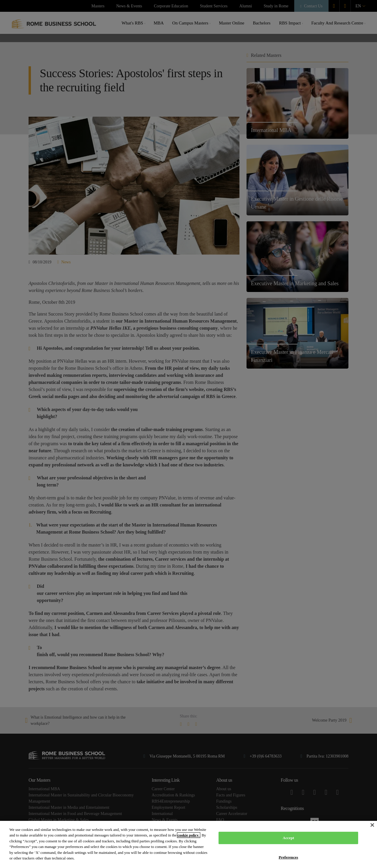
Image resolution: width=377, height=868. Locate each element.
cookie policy (189, 835)
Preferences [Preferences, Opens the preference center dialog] (288, 857)
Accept (288, 838)
